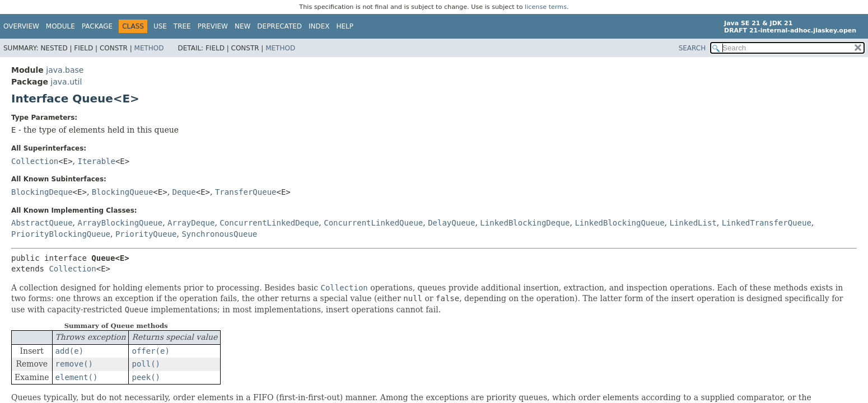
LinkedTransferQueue (767, 223)
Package (97, 26)
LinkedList (693, 223)
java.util (66, 82)
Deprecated (279, 26)
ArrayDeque (191, 223)
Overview (21, 26)
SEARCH (692, 48)
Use (160, 26)
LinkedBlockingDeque (525, 223)
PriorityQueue (146, 234)
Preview (213, 26)
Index (319, 26)
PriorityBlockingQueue (61, 234)
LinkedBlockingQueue (619, 223)
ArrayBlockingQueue (120, 223)
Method (149, 48)
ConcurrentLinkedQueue (373, 223)
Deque (184, 192)
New (242, 26)
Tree (182, 26)
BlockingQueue (123, 192)
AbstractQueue (42, 223)
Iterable (97, 161)
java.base (65, 70)
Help (345, 26)
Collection (35, 161)
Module (60, 26)
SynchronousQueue (219, 234)
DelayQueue (451, 223)
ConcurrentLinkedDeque (269, 223)
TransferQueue (246, 192)
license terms (546, 7)
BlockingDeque (42, 192)
